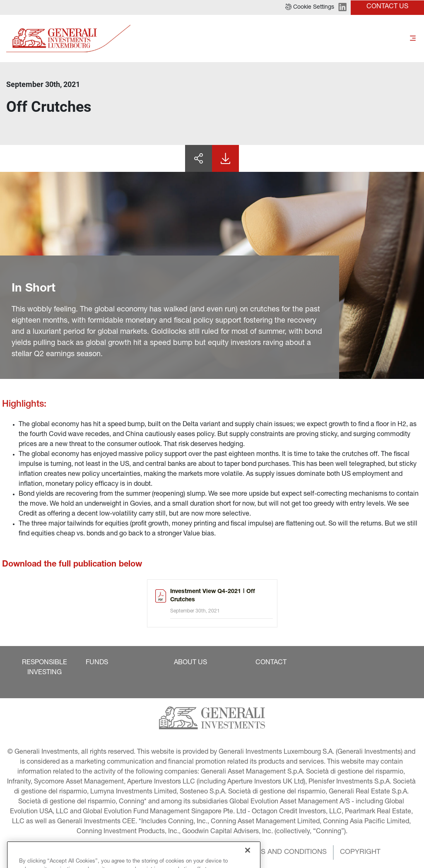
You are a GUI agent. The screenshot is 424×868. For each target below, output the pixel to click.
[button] (310, 7)
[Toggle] (413, 39)
